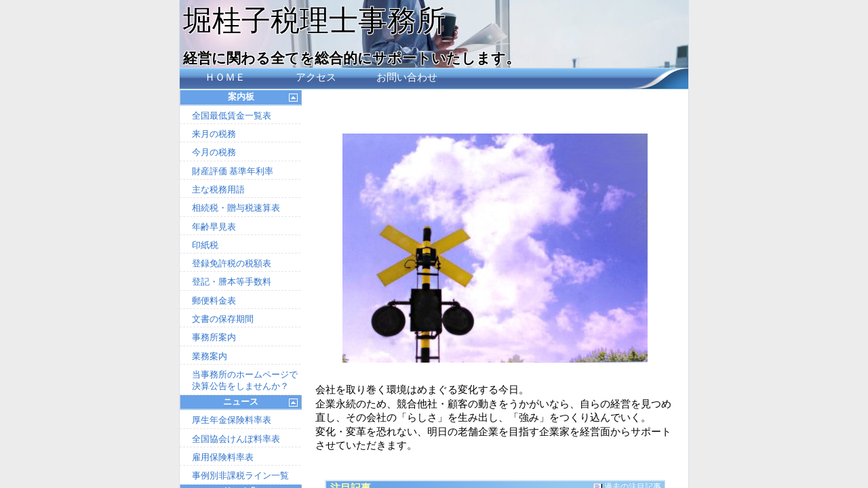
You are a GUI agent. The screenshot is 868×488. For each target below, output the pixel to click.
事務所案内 (214, 337)
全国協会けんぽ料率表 (236, 439)
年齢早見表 (214, 227)
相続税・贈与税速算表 (236, 208)
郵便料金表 (214, 301)
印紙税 (205, 245)
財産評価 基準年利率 (233, 171)
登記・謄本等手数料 (232, 282)
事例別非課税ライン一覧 (240, 475)
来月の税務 (214, 134)
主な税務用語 (218, 189)
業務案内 (210, 356)
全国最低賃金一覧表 (232, 116)
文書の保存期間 (223, 319)
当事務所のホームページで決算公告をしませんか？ (245, 380)
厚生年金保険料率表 (232, 420)
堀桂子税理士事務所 (314, 21)
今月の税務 (214, 152)
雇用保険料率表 (223, 457)
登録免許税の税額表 (232, 263)
